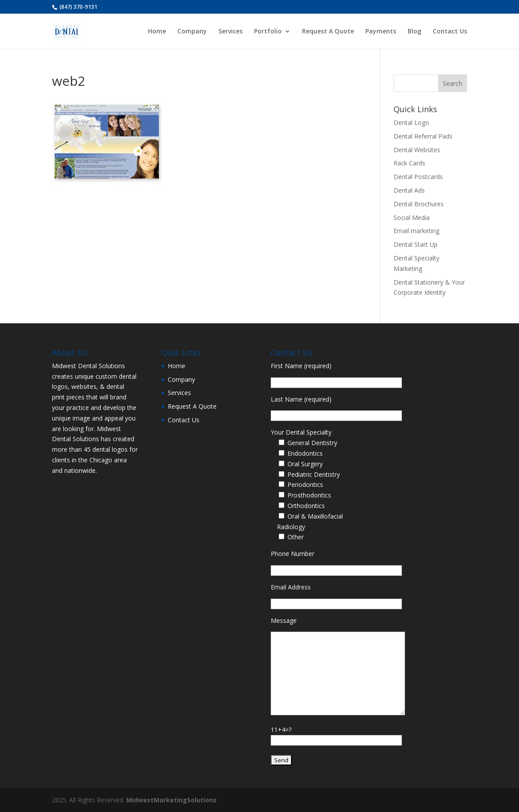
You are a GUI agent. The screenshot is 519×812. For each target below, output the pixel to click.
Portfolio (268, 32)
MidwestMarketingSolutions (171, 800)
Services (230, 32)
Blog (414, 32)
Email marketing (416, 231)
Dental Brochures (419, 204)
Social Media (412, 218)
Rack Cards (409, 163)
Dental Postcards (418, 177)
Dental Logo (411, 123)
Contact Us (450, 32)
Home (157, 32)
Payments (381, 32)
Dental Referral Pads (423, 136)
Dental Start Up (416, 244)
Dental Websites (417, 150)
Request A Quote (328, 32)
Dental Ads (409, 190)
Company (192, 32)
